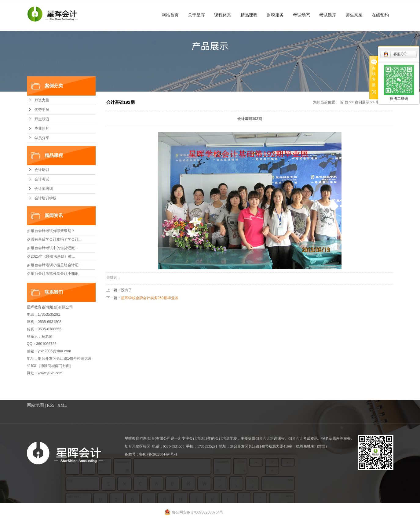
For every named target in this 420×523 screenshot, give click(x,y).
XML (62, 405)
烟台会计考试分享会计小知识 (55, 274)
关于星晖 (196, 15)
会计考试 (42, 179)
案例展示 (362, 102)
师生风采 (354, 15)
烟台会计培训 (266, 438)
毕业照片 (42, 129)
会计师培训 (44, 189)
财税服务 (275, 15)
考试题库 (328, 15)
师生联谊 (42, 119)
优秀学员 (42, 110)
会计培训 (42, 170)
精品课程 (249, 15)
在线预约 (380, 15)
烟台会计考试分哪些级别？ (53, 231)
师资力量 (42, 100)
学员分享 (42, 138)
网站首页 (170, 15)
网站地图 (35, 405)
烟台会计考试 (299, 438)
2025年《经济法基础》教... (53, 256)
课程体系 (223, 15)
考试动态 (301, 15)
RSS (51, 405)
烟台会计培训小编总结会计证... (56, 265)
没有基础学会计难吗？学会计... (56, 239)
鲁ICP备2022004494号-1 (158, 454)
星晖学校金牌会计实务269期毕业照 (150, 298)
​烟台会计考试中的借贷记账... (54, 248)
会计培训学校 (46, 198)
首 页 (344, 102)
